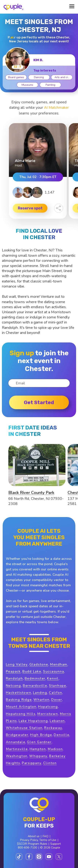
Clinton (50, 763)
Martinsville (17, 749)
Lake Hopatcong (33, 721)
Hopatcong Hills (21, 714)
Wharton (41, 700)
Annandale (16, 742)
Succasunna (54, 671)
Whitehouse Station (24, 728)
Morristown (48, 714)
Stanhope (58, 686)
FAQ (45, 836)
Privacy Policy (29, 840)
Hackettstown (19, 693)
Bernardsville (35, 686)
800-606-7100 (28, 848)
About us (34, 836)
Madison (55, 749)
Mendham (59, 664)
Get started (39, 402)
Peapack (13, 671)
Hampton (38, 749)
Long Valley (17, 664)
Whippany (38, 756)
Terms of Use (48, 840)
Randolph (14, 678)
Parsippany (32, 763)
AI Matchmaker (56, 108)
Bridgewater (17, 735)
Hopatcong (48, 707)
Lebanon (57, 721)
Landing (40, 693)
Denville (61, 735)
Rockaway (53, 728)
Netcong (13, 686)
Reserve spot (30, 208)
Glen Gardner (39, 742)
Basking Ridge (19, 700)
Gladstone (39, 664)
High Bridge (41, 735)
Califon (56, 693)
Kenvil (53, 678)
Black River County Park (31, 493)
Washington (17, 756)
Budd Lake (32, 671)
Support (56, 844)
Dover (57, 700)
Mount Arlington (21, 707)
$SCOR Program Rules (32, 844)
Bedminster (35, 678)
